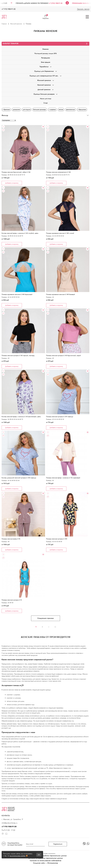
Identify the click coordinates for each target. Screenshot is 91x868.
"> (23, 155)
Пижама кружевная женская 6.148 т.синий (60, 233)
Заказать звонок (83, 9)
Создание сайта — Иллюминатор (45, 863)
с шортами (52, 110)
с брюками (6, 110)
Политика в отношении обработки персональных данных (45, 856)
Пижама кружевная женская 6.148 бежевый (60, 294)
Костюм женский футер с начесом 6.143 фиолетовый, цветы (21, 417)
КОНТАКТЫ (6, 816)
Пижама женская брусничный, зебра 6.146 (16, 172)
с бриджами (82, 110)
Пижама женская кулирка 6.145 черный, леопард (18, 355)
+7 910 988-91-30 (9, 9)
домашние (16, 110)
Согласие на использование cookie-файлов (46, 861)
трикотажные (71, 110)
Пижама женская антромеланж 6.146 (58, 172)
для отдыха (27, 110)
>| (55, 627)
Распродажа (46, 58)
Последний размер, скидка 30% (46, 53)
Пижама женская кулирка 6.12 (12, 600)
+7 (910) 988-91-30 (60, 3)
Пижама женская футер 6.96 (11, 539)
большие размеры (40, 110)
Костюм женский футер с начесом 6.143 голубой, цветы (20, 233)
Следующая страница (46, 618)
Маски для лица (46, 99)
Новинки (45, 49)
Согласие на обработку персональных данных (45, 858)
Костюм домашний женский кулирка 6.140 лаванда (19, 478)
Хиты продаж (46, 62)
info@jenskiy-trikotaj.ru (9, 823)
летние (61, 110)
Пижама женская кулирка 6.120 (57, 539)
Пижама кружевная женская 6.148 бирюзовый (17, 294)
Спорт (46, 103)
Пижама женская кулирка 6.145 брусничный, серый (63, 355)
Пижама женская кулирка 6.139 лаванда (60, 417)
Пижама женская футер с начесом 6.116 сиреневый (63, 478)
